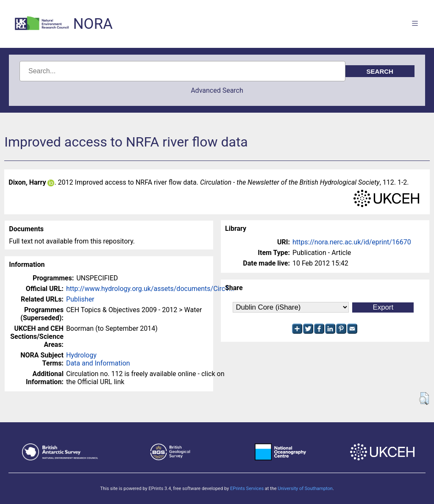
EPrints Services (247, 489)
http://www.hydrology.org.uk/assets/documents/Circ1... (150, 289)
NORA (93, 24)
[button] (424, 399)
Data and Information (98, 363)
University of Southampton (305, 489)
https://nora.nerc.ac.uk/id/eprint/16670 (352, 242)
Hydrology (81, 355)
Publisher (80, 299)
